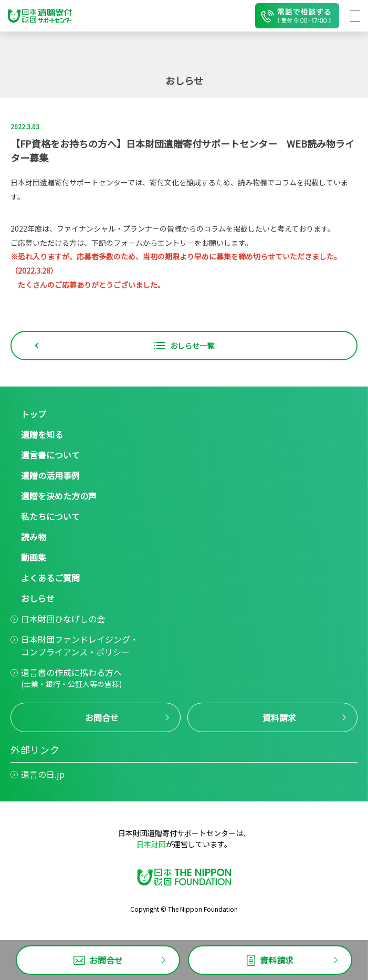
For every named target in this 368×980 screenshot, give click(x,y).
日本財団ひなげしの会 (63, 619)
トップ (34, 414)
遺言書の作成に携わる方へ (71, 678)
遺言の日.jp (43, 774)
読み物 (34, 537)
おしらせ (38, 598)
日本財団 (151, 844)
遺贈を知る (42, 434)
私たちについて (50, 516)
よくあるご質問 (50, 578)
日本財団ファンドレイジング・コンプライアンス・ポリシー (80, 645)
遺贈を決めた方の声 (59, 496)
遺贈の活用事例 (50, 475)
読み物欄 (253, 182)
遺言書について (50, 455)
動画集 (34, 557)
